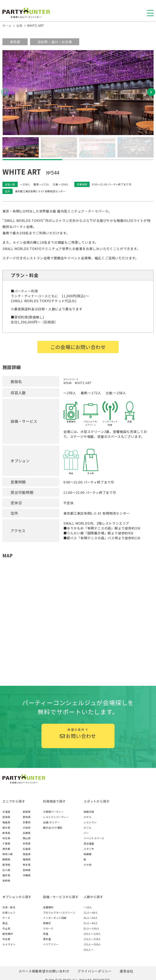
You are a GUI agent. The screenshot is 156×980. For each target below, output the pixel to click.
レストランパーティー (56, 817)
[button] (151, 92)
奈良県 (27, 843)
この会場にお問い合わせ (78, 347)
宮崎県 (27, 870)
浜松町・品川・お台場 (55, 42)
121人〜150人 (92, 939)
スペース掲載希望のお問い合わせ (44, 971)
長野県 (6, 880)
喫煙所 (47, 923)
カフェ (88, 827)
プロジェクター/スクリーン (59, 912)
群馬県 (6, 833)
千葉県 (6, 843)
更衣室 (47, 939)
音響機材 (48, 907)
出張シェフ (9, 912)
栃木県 (6, 827)
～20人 (88, 907)
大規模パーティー (53, 812)
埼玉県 (6, 838)
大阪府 (27, 827)
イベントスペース (94, 838)
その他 (88, 865)
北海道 (6, 812)
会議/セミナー (51, 822)
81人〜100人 (92, 928)
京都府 (27, 822)
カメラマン (9, 944)
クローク (48, 928)
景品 (5, 923)
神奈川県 (8, 854)
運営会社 (126, 971)
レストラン (90, 822)
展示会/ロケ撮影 (53, 827)
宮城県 (6, 817)
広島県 (27, 849)
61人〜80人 (91, 923)
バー (86, 833)
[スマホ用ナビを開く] (150, 13)
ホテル (88, 817)
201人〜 (89, 950)
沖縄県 (27, 875)
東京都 (15, 42)
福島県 (6, 822)
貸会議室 (89, 843)
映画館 (88, 854)
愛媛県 (27, 812)
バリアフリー (51, 944)
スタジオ (89, 849)
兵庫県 (27, 833)
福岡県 (27, 859)
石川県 (6, 870)
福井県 (6, 875)
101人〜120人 (92, 934)
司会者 (6, 939)
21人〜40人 (91, 912)
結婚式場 (89, 812)
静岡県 (6, 859)
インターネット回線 (55, 918)
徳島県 (27, 854)
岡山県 (27, 838)
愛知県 (27, 817)
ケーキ (6, 918)
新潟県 (6, 865)
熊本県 (27, 865)
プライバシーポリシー (94, 971)
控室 (46, 934)
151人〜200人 (92, 944)
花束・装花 (9, 907)
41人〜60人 (91, 918)
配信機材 (8, 934)
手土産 (6, 928)
